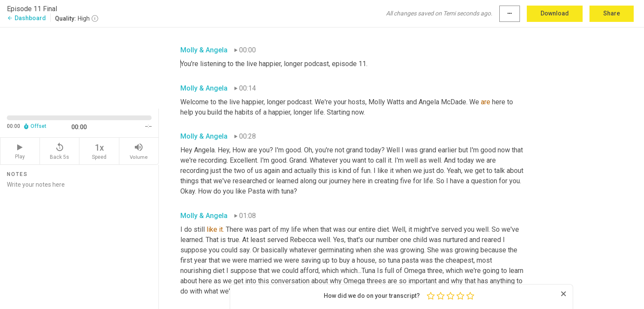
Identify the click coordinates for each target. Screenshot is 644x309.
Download (555, 13)
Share (612, 13)
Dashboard (26, 18)
